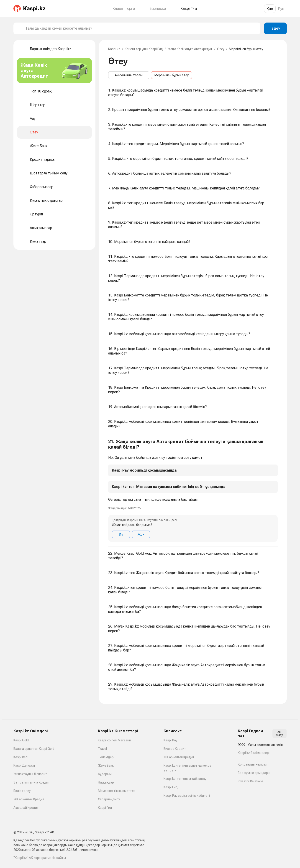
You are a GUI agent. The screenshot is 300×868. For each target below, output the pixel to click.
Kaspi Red (21, 757)
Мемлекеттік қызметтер (117, 791)
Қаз (270, 9)
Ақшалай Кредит (26, 808)
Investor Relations (251, 781)
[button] (193, 490)
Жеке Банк (106, 766)
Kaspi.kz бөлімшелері (254, 753)
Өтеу (221, 49)
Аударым (105, 774)
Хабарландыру (109, 799)
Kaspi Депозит (24, 766)
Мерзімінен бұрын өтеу (172, 75)
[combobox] (141, 28)
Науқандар (106, 782)
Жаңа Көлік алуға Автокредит (190, 49)
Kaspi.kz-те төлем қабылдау (185, 779)
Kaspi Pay (170, 740)
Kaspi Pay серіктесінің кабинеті (187, 796)
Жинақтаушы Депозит (30, 774)
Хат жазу (280, 733)
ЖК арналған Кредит (29, 799)
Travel (102, 749)
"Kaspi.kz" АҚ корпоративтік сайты (40, 858)
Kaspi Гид (105, 808)
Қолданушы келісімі (253, 764)
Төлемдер (106, 757)
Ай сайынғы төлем (129, 75)
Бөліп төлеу (22, 791)
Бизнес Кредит (175, 749)
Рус (281, 9)
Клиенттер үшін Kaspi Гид (144, 49)
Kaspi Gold (21, 740)
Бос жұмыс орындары (254, 773)
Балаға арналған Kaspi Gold (34, 749)
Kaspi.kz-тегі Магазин (114, 740)
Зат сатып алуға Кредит (32, 782)
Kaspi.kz (114, 49)
